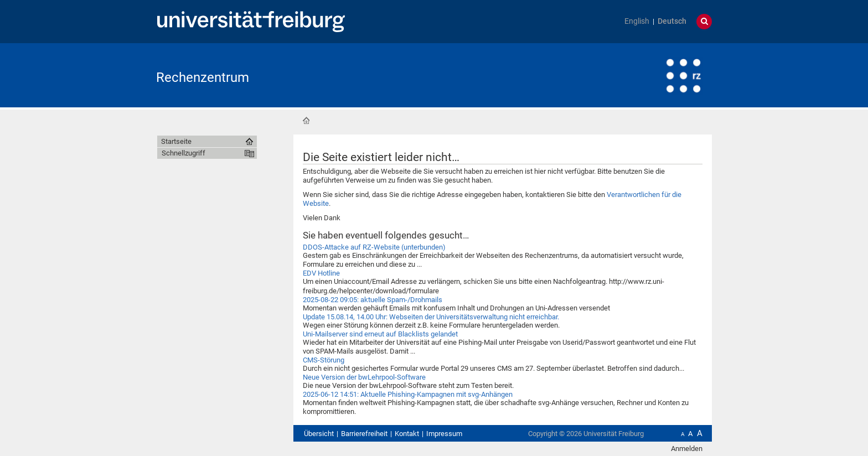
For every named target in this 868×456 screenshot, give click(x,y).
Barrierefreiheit (364, 434)
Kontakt (407, 434)
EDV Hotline (321, 273)
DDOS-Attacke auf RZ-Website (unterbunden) (374, 247)
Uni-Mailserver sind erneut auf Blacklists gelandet (380, 334)
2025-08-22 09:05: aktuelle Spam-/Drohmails (373, 300)
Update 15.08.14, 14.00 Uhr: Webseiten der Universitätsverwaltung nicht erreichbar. (431, 317)
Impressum (444, 434)
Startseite (306, 121)
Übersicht (319, 434)
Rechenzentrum (203, 77)
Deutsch (672, 21)
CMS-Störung (324, 360)
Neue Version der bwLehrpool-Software (364, 377)
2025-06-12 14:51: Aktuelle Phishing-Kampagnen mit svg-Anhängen (408, 394)
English (637, 21)
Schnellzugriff (184, 153)
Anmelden (687, 449)
